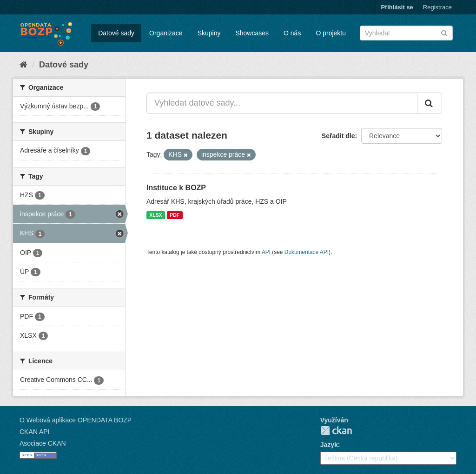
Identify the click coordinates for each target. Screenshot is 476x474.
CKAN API (35, 432)
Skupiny (209, 33)
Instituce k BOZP (176, 188)
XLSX (155, 215)
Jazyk (329, 445)
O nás (292, 33)
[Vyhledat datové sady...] (282, 103)
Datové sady (116, 33)
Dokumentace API (307, 252)
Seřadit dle (338, 136)
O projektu (331, 33)
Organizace (166, 33)
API (266, 252)
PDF (175, 215)
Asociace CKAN (43, 443)
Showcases (252, 33)
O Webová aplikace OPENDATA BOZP (76, 420)
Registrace (437, 7)
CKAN (336, 431)
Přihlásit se (397, 7)
